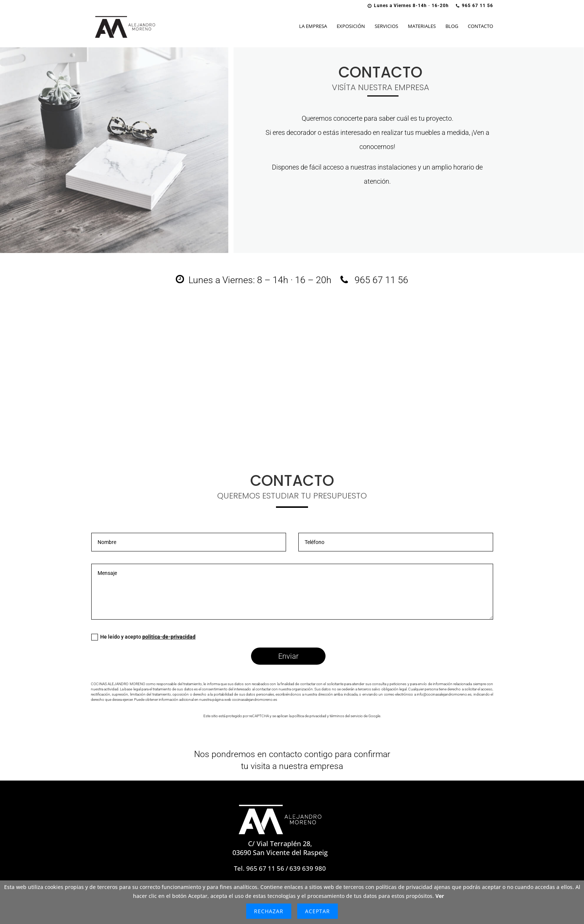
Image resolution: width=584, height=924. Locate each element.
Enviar (288, 656)
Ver (440, 896)
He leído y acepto (143, 637)
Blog (452, 26)
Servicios (386, 26)
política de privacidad (309, 716)
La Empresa (313, 26)
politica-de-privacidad (169, 637)
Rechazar (269, 911)
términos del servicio (346, 716)
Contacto (480, 26)
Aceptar (318, 911)
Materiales (422, 26)
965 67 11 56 (475, 6)
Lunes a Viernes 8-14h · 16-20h (408, 6)
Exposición (351, 26)
